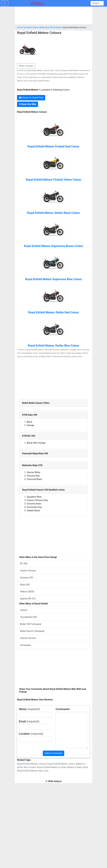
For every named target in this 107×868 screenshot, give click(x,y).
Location (31, 734)
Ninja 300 (25, 585)
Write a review (26, 66)
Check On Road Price (31, 98)
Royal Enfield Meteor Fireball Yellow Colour (54, 180)
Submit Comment (54, 753)
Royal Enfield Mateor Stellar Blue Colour (53, 346)
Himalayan (25, 645)
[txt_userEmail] (35, 727)
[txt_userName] (35, 715)
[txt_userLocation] (35, 739)
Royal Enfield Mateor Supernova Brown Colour (53, 246)
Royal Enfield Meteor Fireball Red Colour (53, 146)
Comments (63, 709)
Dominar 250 (27, 578)
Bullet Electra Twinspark (32, 631)
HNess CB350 (27, 592)
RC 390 (24, 564)
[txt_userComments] (72, 730)
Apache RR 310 (28, 599)
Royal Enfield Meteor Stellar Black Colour (53, 213)
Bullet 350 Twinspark (31, 624)
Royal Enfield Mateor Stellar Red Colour (53, 312)
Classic (24, 610)
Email (29, 721)
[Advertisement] (53, 379)
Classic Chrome (28, 571)
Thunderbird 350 (28, 617)
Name (29, 709)
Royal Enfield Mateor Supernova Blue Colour (54, 279)
